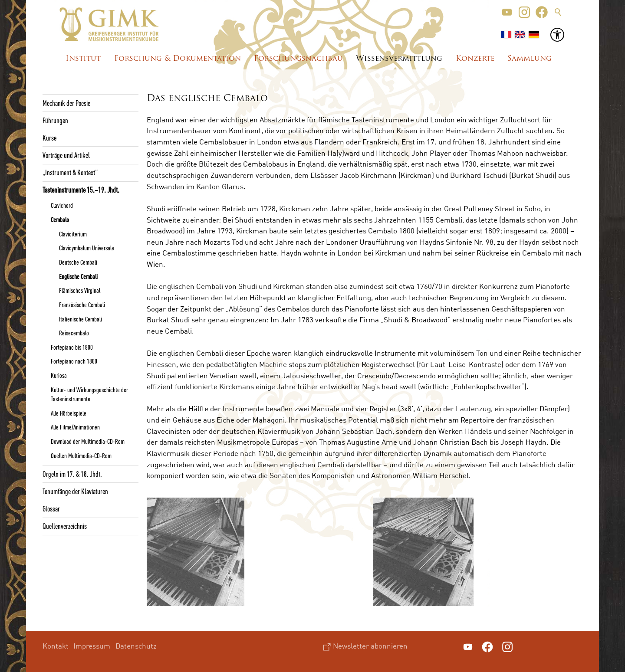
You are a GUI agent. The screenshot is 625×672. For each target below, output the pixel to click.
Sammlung (530, 59)
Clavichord (62, 205)
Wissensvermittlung (399, 59)
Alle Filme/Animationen (75, 427)
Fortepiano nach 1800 (74, 361)
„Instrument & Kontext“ (70, 172)
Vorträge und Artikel (66, 155)
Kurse (49, 138)
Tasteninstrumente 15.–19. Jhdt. (81, 190)
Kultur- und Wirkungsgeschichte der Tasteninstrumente (89, 394)
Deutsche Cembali (78, 262)
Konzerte (475, 59)
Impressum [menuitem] (92, 646)
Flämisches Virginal (80, 290)
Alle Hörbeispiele (69, 413)
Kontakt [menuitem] (56, 646)
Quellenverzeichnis (65, 526)
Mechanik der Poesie (66, 103)
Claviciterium (73, 234)
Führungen (55, 120)
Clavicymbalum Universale (87, 248)
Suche (558, 12)
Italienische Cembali (81, 319)
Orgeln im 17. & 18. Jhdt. (72, 474)
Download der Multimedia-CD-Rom (88, 441)
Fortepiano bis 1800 (72, 347)
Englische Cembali (78, 276)
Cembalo (60, 220)
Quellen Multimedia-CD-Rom (81, 456)
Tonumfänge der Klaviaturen (75, 491)
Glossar (51, 508)
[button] (507, 12)
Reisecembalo (74, 333)
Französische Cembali (82, 305)
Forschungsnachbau (298, 59)
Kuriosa (59, 375)
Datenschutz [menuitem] (136, 646)
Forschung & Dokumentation (178, 59)
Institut (83, 59)
